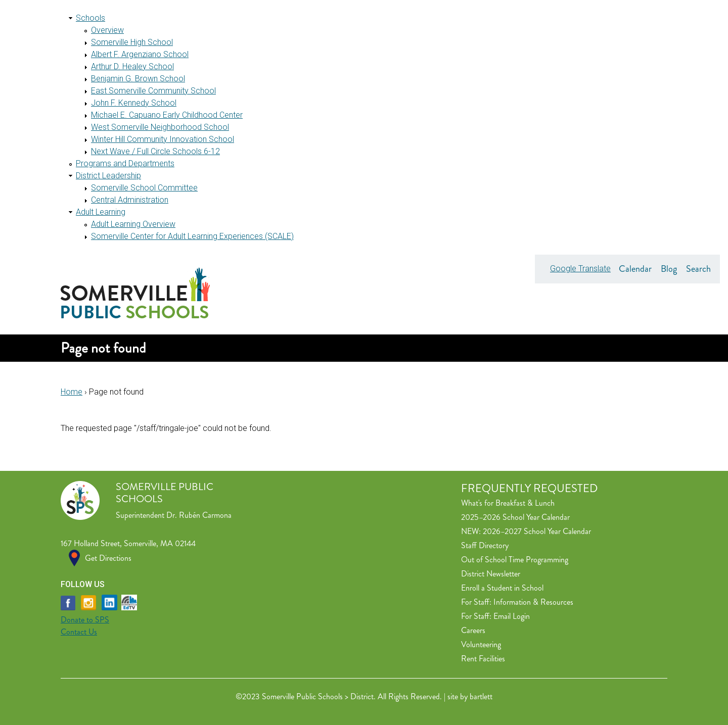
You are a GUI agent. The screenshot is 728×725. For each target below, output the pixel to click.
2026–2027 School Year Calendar (537, 531)
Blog (669, 269)
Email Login (512, 616)
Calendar (635, 269)
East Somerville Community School (153, 91)
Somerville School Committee (144, 188)
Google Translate (580, 269)
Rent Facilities (483, 659)
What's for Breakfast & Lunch (508, 503)
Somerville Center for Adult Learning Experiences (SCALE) (192, 236)
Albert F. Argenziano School (140, 54)
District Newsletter (491, 574)
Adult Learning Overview (133, 224)
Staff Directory (485, 545)
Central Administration (130, 200)
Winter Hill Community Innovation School (163, 139)
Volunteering (481, 644)
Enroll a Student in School (502, 588)
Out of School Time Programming (515, 560)
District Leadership (108, 176)
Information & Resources (533, 602)
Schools (90, 18)
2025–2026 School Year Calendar (515, 517)
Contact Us (79, 632)
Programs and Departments (125, 163)
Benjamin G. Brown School (138, 79)
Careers (473, 630)
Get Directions (108, 558)
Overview (107, 30)
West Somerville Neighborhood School (160, 127)
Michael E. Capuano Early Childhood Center (167, 115)
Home (72, 392)
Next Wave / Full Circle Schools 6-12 (155, 151)
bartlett (481, 696)
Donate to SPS (85, 620)
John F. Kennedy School (134, 103)
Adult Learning (101, 212)
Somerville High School (132, 42)
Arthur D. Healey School (132, 66)
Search (698, 269)
